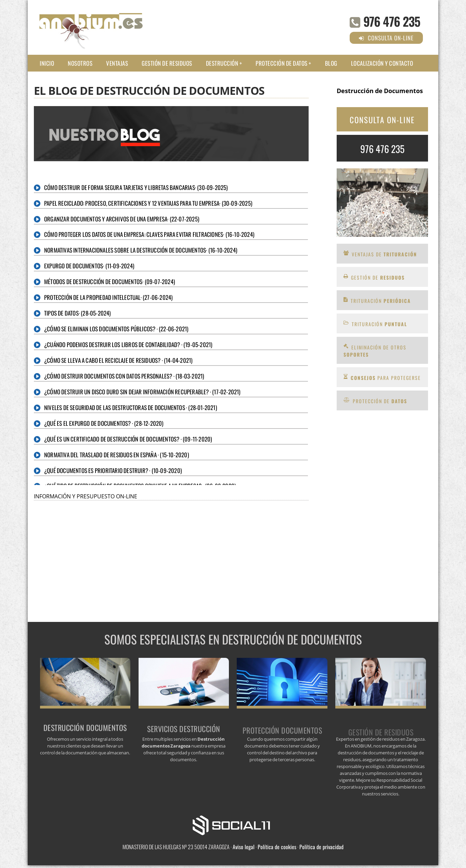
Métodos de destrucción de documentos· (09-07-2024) (109, 282)
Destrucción (222, 63)
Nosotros (80, 63)
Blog (331, 63)
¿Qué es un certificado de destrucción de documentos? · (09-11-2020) (128, 439)
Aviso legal (244, 847)
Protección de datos (282, 63)
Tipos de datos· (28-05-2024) (77, 313)
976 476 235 (392, 21)
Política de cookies (277, 847)
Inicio (47, 63)
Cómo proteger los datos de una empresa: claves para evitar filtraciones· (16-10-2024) (149, 234)
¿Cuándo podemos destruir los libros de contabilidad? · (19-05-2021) (128, 344)
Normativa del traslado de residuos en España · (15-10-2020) (116, 455)
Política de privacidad (321, 847)
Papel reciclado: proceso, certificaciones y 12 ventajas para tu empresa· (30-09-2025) (148, 203)
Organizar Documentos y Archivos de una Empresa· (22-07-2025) (122, 219)
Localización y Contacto (382, 63)
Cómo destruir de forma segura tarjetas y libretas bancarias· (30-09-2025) (136, 187)
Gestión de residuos (167, 63)
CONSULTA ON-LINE (382, 120)
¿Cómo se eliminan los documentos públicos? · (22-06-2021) (116, 329)
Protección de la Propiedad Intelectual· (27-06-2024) (108, 297)
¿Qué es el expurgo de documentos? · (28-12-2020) (104, 423)
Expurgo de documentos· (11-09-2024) (89, 266)
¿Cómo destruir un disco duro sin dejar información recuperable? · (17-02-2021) (142, 392)
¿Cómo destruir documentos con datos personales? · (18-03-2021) (124, 376)
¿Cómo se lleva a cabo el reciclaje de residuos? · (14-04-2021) (118, 360)
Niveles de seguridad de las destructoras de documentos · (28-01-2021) (131, 407)
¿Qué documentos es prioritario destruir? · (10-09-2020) (113, 470)
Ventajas (117, 63)
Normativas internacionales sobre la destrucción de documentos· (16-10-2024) (141, 250)
